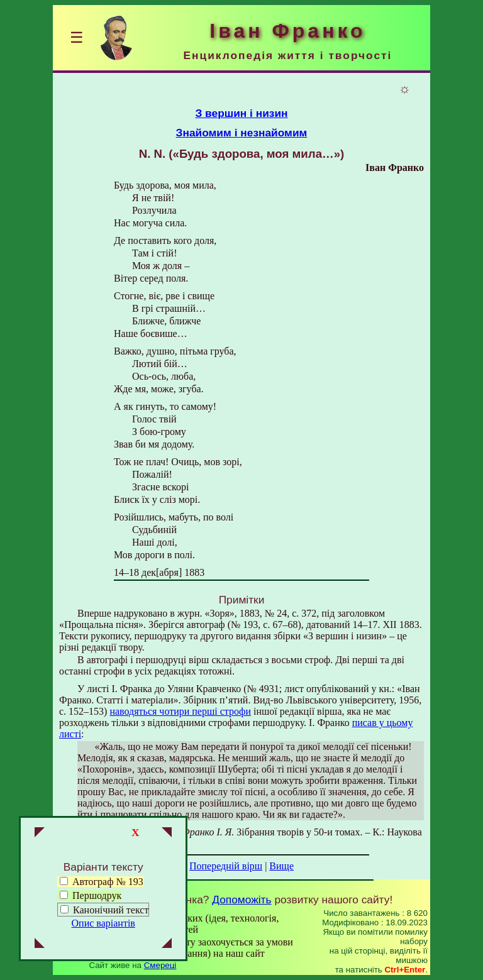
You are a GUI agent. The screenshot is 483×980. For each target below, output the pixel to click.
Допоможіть (241, 900)
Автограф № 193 (102, 882)
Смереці (160, 965)
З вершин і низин (241, 113)
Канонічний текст (111, 910)
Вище (281, 866)
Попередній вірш (226, 866)
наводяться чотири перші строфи (180, 711)
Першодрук (91, 895)
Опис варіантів (103, 923)
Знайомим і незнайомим (242, 133)
